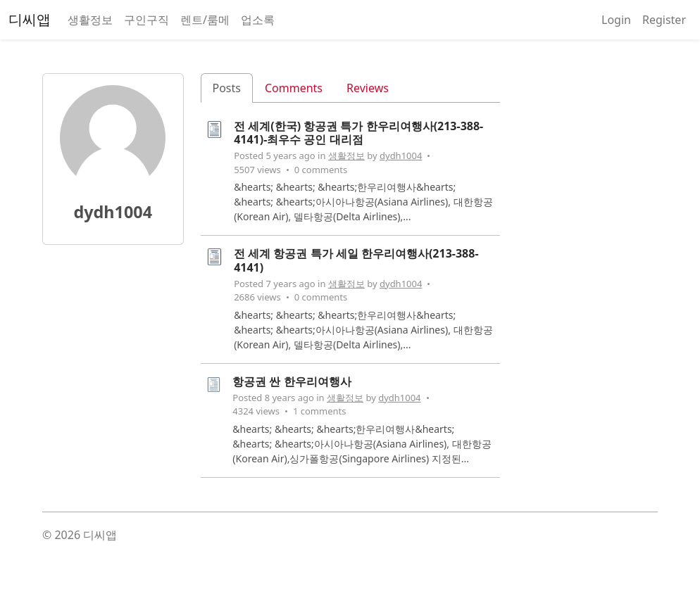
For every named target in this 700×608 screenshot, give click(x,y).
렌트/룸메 (205, 20)
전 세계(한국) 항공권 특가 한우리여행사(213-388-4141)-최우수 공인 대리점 (358, 133)
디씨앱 (30, 19)
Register (664, 20)
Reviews (368, 88)
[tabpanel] (350, 304)
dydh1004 (401, 156)
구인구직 (146, 20)
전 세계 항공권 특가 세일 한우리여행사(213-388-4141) (356, 260)
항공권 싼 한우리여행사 (292, 381)
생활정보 (90, 20)
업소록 (258, 20)
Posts (227, 88)
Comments (294, 88)
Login (616, 20)
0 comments (321, 170)
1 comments (320, 411)
